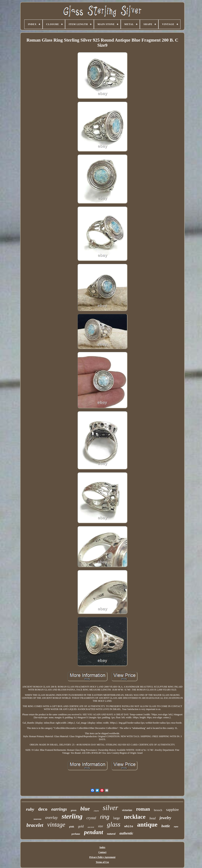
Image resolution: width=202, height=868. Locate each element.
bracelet (35, 825)
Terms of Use (102, 862)
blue (85, 809)
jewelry (165, 818)
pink (72, 827)
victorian (127, 810)
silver (110, 808)
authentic (126, 833)
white (129, 827)
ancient (91, 827)
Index (102, 847)
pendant (94, 832)
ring (105, 817)
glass (114, 824)
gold (81, 826)
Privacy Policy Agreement (102, 857)
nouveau (37, 819)
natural (111, 834)
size (101, 826)
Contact (102, 852)
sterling (72, 816)
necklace (135, 817)
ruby (30, 809)
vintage (56, 825)
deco (43, 809)
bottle (166, 826)
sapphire (172, 810)
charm (96, 811)
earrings (59, 809)
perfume (76, 834)
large (117, 818)
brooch (158, 810)
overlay (52, 818)
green (74, 810)
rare (176, 827)
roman (143, 809)
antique (147, 824)
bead (153, 818)
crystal (91, 818)
